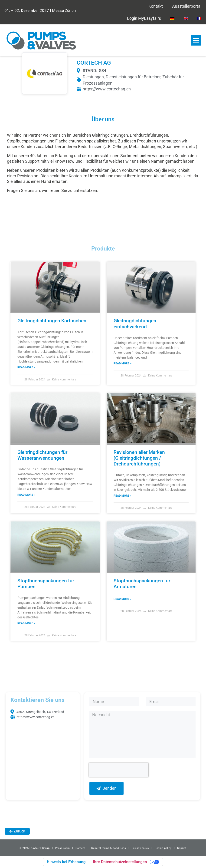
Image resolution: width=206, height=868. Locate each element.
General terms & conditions (108, 848)
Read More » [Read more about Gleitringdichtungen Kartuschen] (26, 367)
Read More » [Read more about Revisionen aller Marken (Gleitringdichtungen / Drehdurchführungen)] (123, 496)
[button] (196, 40)
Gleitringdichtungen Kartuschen (52, 321)
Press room (62, 848)
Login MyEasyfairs (144, 18)
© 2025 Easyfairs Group (34, 848)
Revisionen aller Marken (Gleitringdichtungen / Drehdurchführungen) (139, 458)
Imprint (182, 848)
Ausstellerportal (187, 6)
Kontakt (156, 6)
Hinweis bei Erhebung (66, 862)
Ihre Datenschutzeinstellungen (120, 862)
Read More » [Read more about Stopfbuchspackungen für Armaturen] (123, 599)
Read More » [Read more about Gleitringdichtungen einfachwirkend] (123, 363)
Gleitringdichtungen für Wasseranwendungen (42, 455)
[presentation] (119, 770)
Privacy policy (140, 848)
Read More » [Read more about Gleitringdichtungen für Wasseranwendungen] (26, 495)
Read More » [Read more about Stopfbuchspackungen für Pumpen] (26, 623)
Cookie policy (163, 848)
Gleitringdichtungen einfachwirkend (135, 324)
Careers (80, 848)
